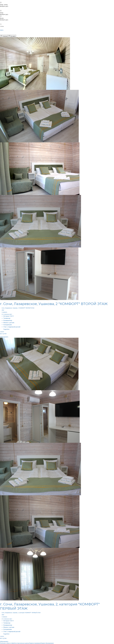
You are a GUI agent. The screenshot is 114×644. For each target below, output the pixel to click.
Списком (4, 36)
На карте (12, 36)
